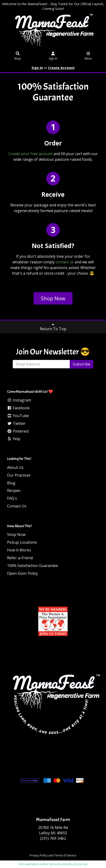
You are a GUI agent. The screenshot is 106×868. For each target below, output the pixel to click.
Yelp (14, 439)
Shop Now (53, 298)
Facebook (18, 408)
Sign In (53, 56)
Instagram (19, 400)
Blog (11, 483)
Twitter (16, 423)
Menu (88, 56)
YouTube (18, 416)
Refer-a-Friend (20, 558)
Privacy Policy (39, 855)
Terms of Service (65, 855)
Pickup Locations (22, 542)
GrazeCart (81, 864)
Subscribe (82, 364)
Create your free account (31, 154)
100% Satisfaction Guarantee (33, 566)
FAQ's (12, 498)
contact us (65, 262)
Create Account (61, 68)
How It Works (19, 550)
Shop (18, 56)
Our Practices (19, 475)
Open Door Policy (22, 573)
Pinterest (18, 431)
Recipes (14, 490)
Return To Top (53, 327)
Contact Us (17, 506)
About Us (15, 467)
